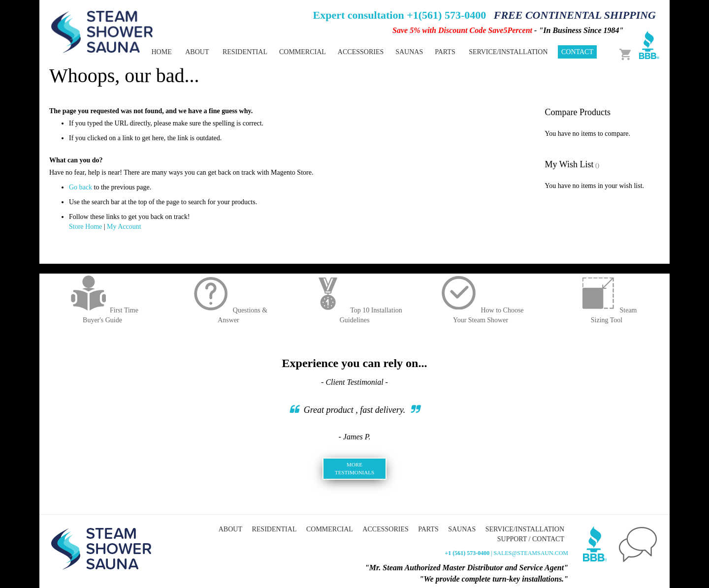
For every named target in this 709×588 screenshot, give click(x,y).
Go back (81, 187)
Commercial (330, 529)
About (197, 52)
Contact (577, 52)
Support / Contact (531, 539)
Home (161, 52)
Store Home (85, 227)
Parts (428, 529)
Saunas (462, 529)
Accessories (385, 529)
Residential (274, 529)
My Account (124, 227)
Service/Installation (508, 52)
